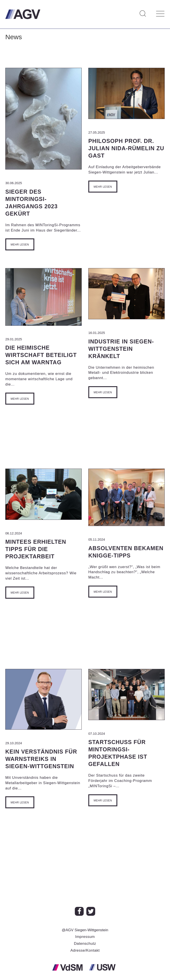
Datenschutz (85, 944)
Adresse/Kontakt (85, 950)
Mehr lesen (20, 245)
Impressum (85, 937)
